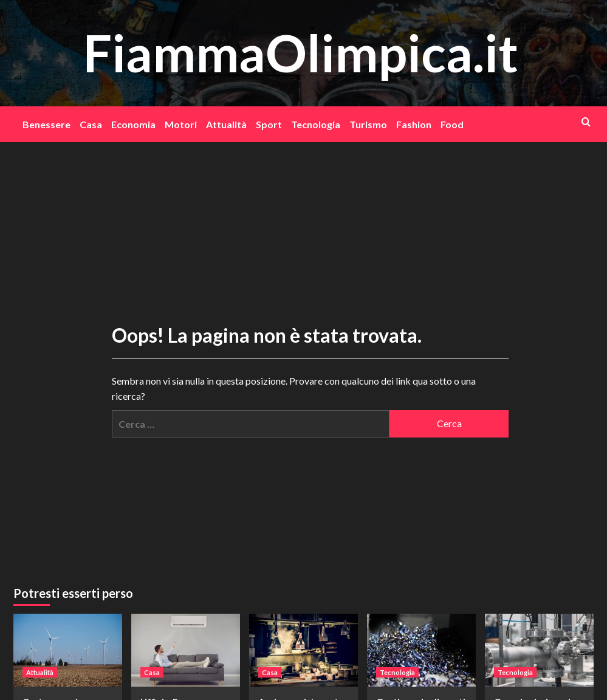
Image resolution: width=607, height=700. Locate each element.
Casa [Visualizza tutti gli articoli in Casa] (152, 672)
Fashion (414, 124)
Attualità (226, 124)
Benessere (46, 124)
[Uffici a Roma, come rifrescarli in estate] (186, 650)
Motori (181, 124)
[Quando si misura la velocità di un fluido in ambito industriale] (539, 650)
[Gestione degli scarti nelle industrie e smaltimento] (421, 650)
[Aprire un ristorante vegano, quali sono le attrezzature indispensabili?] (303, 650)
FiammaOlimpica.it (301, 53)
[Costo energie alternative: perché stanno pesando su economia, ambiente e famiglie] (68, 650)
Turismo (368, 124)
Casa (91, 124)
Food (452, 124)
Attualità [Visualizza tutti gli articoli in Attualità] (40, 672)
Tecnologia (316, 124)
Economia (133, 124)
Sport (269, 124)
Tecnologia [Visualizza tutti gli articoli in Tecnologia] (397, 672)
